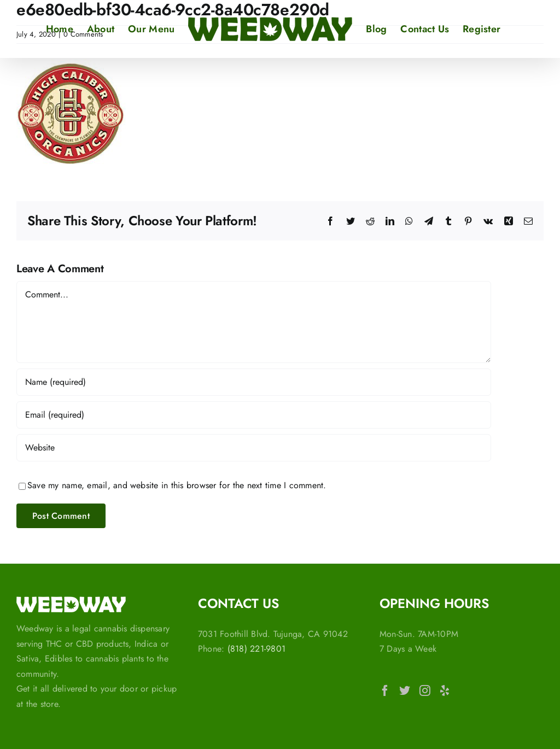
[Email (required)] (254, 415)
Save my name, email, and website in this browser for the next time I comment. (177, 485)
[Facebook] (385, 691)
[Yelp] (445, 691)
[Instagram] (425, 691)
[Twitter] (405, 691)
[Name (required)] (254, 382)
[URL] (254, 448)
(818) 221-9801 (256, 649)
